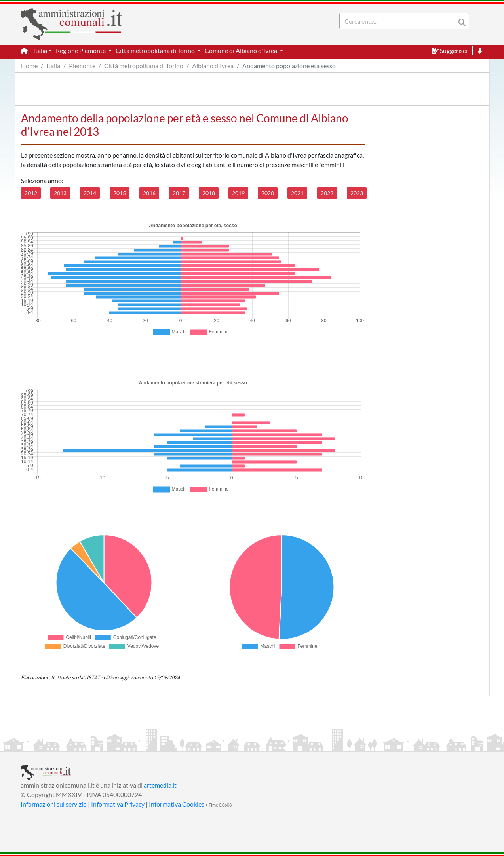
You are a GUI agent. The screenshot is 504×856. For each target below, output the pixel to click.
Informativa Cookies (177, 804)
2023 (357, 193)
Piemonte (82, 66)
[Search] (399, 21)
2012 (31, 193)
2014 (90, 193)
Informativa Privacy (118, 804)
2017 (179, 193)
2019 (238, 193)
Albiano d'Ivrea (213, 66)
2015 (120, 193)
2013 (60, 193)
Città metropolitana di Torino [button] (156, 50)
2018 (209, 193)
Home (29, 66)
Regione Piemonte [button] (81, 50)
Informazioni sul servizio (54, 804)
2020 (268, 193)
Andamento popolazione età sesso (289, 66)
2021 (297, 193)
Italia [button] (40, 50)
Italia (53, 66)
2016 (149, 193)
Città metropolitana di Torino (144, 66)
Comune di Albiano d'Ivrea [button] (242, 50)
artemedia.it (160, 785)
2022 (327, 193)
